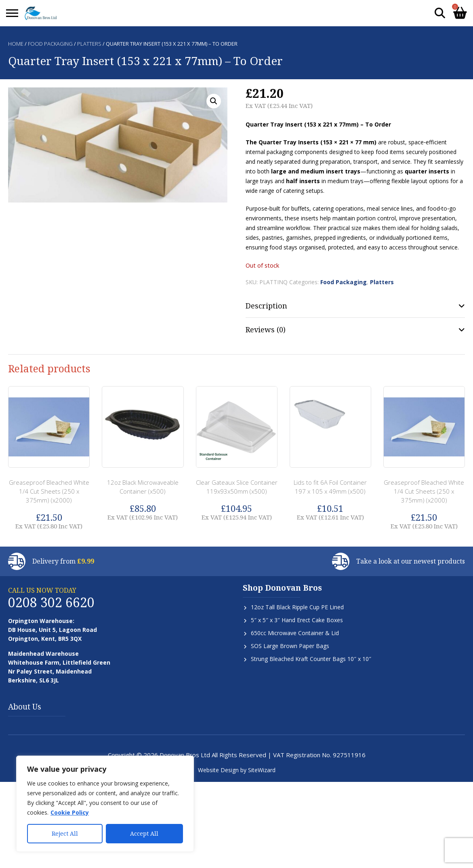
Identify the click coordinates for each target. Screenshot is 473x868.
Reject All (65, 833)
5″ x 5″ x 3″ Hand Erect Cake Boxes (297, 620)
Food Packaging (50, 44)
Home (16, 44)
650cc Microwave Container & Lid (295, 633)
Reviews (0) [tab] (266, 329)
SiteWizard (262, 770)
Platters (89, 44)
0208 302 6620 (51, 602)
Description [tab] (266, 306)
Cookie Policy (70, 812)
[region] (105, 804)
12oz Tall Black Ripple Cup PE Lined (297, 607)
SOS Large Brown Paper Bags (290, 646)
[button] (214, 101)
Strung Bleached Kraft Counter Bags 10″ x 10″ (311, 659)
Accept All (144, 833)
